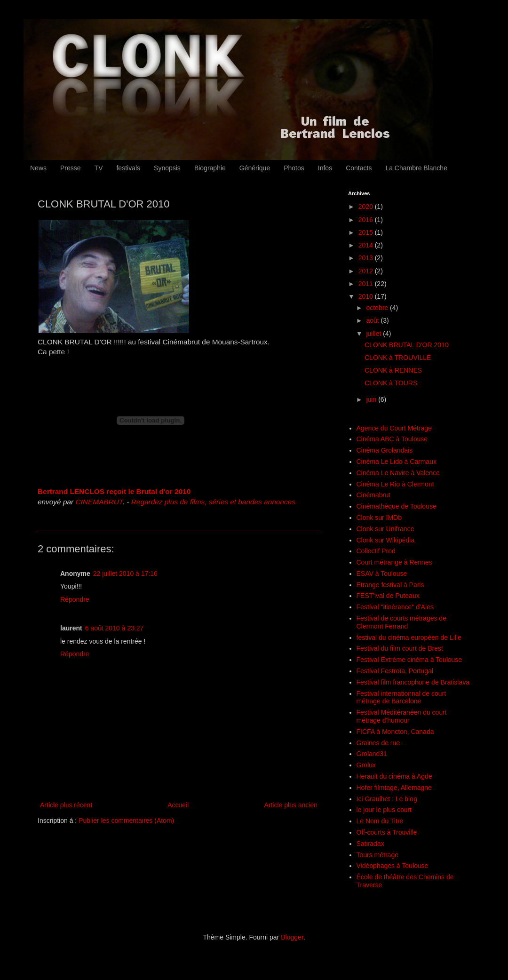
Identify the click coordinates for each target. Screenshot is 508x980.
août (373, 320)
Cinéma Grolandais (385, 450)
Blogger (292, 937)
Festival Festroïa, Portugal (395, 671)
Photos (294, 168)
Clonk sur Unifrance (385, 529)
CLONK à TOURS (391, 383)
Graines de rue (378, 743)
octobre (378, 308)
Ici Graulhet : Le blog (387, 799)
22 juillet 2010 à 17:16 (125, 574)
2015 (367, 232)
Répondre (75, 599)
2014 (367, 245)
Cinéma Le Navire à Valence (398, 473)
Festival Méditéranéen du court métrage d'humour (402, 716)
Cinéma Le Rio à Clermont (395, 484)
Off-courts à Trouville (387, 832)
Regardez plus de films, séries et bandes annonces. (214, 502)
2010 (367, 296)
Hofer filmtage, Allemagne (394, 788)
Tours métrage (377, 855)
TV (99, 168)
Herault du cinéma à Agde (394, 776)
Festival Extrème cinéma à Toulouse (409, 660)
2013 (367, 258)
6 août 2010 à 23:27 (115, 628)
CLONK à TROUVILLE (398, 358)
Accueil (178, 805)
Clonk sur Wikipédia (386, 540)
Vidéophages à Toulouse (393, 866)
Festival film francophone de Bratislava (413, 682)
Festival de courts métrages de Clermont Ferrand (401, 622)
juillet (374, 334)
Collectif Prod (376, 551)
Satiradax (370, 844)
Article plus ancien (291, 805)
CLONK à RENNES (393, 370)
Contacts (359, 168)
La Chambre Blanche (416, 168)
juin (372, 399)
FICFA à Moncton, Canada (395, 732)
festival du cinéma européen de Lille (409, 637)
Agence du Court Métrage (394, 428)
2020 (367, 207)
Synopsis (167, 168)
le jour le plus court (384, 810)
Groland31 (372, 754)
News (38, 168)
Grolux (366, 765)
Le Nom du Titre (380, 821)
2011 (367, 284)
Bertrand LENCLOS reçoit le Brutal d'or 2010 (114, 491)
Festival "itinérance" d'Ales (395, 607)
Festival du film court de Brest (400, 648)
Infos (325, 168)
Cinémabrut (373, 495)
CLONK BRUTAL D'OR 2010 (407, 345)
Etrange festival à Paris (390, 585)
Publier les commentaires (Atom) (126, 821)
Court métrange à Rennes (394, 562)
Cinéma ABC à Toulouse (392, 439)
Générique (255, 168)
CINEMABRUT (99, 502)
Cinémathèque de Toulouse (397, 506)
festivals (128, 168)
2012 (367, 271)
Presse (71, 168)
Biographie (210, 168)
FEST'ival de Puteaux (388, 596)
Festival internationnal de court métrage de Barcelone (401, 697)
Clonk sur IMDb (379, 518)
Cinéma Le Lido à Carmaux (397, 462)
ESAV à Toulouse (382, 574)
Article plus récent (66, 805)
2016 (367, 220)
